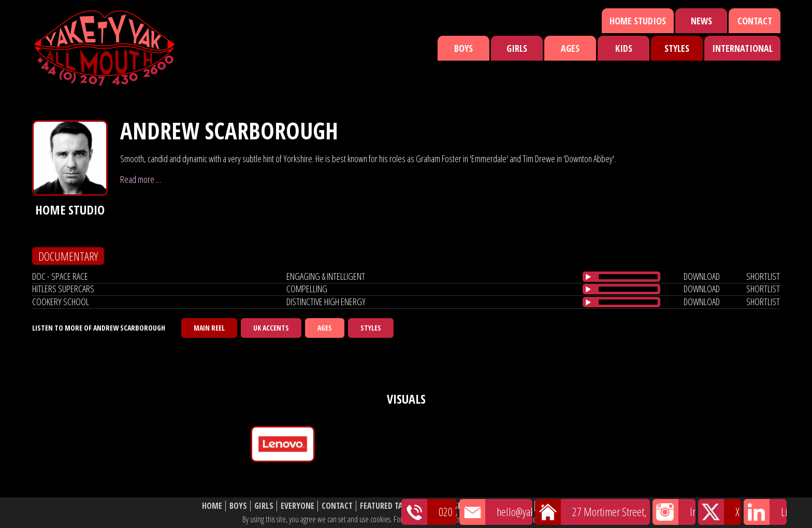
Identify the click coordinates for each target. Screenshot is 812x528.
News (701, 21)
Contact (755, 21)
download (702, 276)
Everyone (298, 506)
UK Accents (271, 328)
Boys (463, 48)
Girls (517, 48)
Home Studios (638, 21)
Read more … (141, 179)
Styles (677, 48)
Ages (570, 48)
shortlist (763, 276)
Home (212, 506)
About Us (514, 506)
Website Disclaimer (575, 506)
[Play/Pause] (588, 277)
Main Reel (209, 328)
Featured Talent (390, 506)
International (742, 48)
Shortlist (472, 506)
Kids (624, 48)
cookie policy (550, 519)
